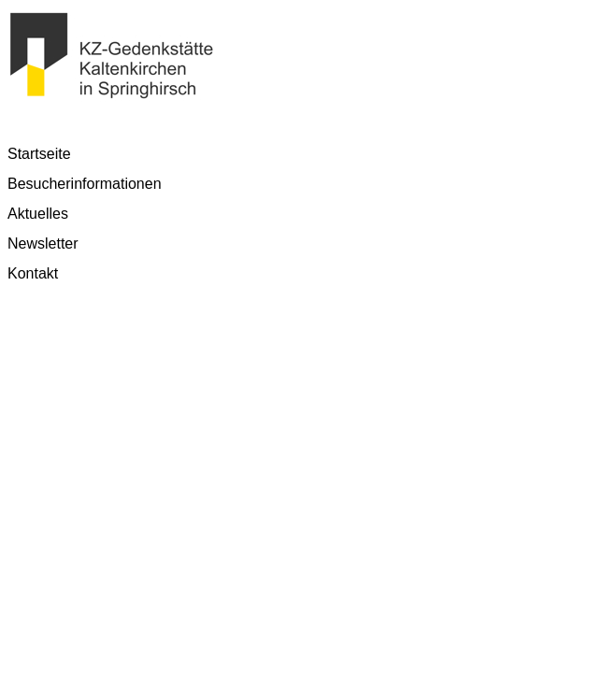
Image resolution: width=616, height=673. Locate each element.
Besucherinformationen (85, 184)
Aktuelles (38, 214)
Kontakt (33, 273)
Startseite (39, 154)
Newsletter (43, 243)
